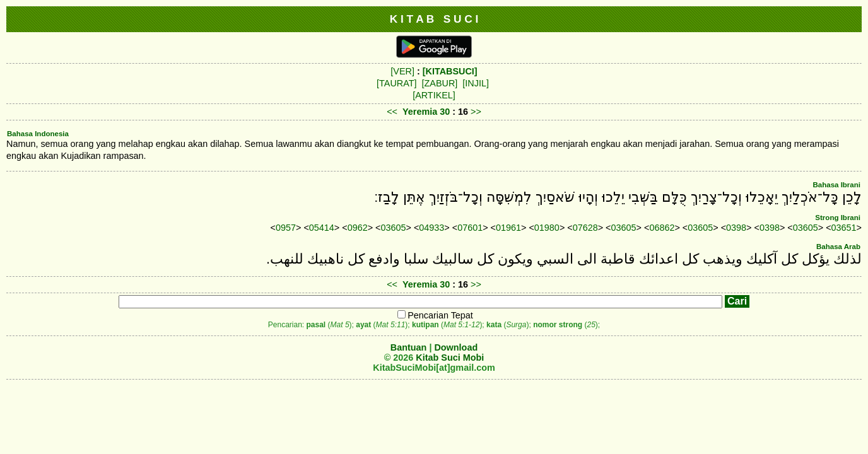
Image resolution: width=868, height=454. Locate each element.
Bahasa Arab (838, 247)
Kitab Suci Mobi (450, 358)
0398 (736, 228)
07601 (470, 228)
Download (456, 347)
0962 (358, 228)
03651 (844, 228)
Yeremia (420, 112)
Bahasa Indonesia (38, 134)
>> (476, 112)
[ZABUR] (440, 83)
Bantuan (409, 347)
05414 (322, 228)
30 (446, 112)
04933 (431, 228)
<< (392, 112)
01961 (508, 228)
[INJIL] (476, 83)
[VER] (402, 71)
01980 (547, 228)
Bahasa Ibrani (836, 185)
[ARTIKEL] (434, 95)
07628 (585, 228)
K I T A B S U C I (434, 19)
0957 (286, 228)
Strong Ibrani (838, 218)
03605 (393, 228)
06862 (662, 228)
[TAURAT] (396, 83)
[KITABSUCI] (450, 71)
